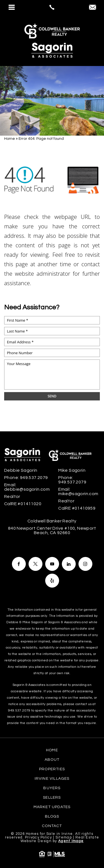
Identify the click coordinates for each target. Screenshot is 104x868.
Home (52, 750)
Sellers (52, 798)
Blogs (52, 816)
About (52, 760)
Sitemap (64, 837)
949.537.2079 (19, 711)
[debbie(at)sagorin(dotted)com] (92, 8)
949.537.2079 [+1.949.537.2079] (34, 478)
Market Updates (52, 807)
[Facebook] (19, 564)
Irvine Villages (52, 779)
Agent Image (71, 841)
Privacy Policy (38, 837)
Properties (52, 769)
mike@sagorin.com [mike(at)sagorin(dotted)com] (78, 494)
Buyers (52, 788)
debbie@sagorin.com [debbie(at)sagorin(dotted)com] (27, 489)
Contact (52, 826)
